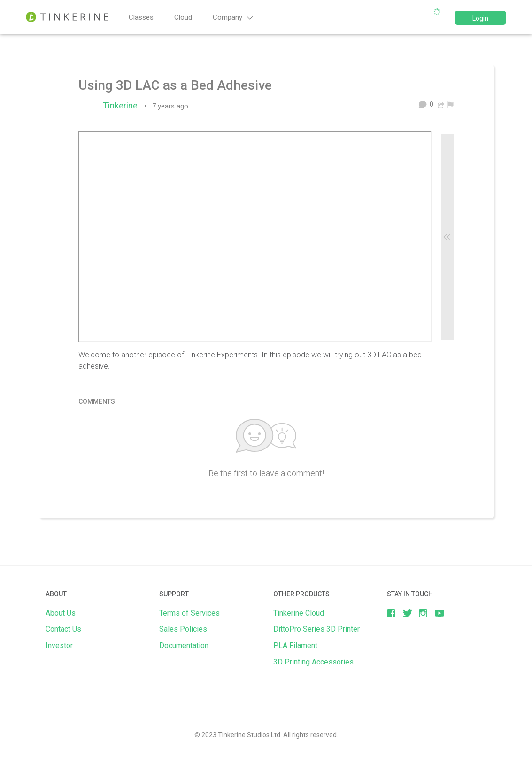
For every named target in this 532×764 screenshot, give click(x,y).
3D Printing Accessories (313, 662)
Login (480, 18)
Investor (59, 645)
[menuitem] (451, 104)
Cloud (183, 17)
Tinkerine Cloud (299, 613)
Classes (141, 17)
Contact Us (63, 629)
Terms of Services (189, 613)
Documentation (184, 645)
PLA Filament (295, 645)
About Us (61, 613)
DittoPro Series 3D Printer (316, 629)
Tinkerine (123, 106)
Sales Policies (183, 629)
